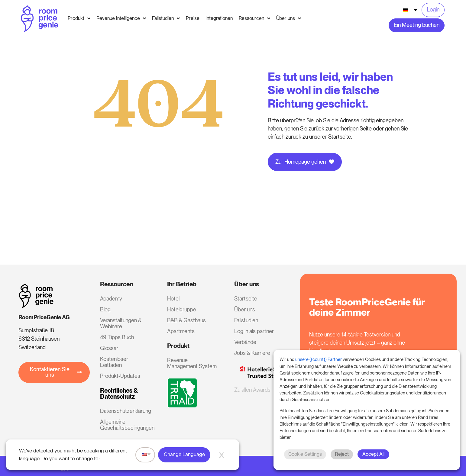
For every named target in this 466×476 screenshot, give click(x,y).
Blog (105, 309)
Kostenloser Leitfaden (114, 362)
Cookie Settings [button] (305, 454)
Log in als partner (254, 331)
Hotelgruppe (182, 309)
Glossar (109, 348)
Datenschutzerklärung (125, 411)
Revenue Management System (192, 363)
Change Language (184, 454)
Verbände (245, 342)
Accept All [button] (373, 454)
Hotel (173, 299)
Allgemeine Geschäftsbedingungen (125, 425)
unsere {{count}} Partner (319, 359)
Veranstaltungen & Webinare (121, 323)
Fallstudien (246, 320)
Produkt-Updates (120, 376)
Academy (111, 299)
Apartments (181, 331)
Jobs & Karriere (252, 353)
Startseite (246, 299)
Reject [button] (342, 454)
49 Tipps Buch (117, 337)
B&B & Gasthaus (186, 320)
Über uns (245, 309)
